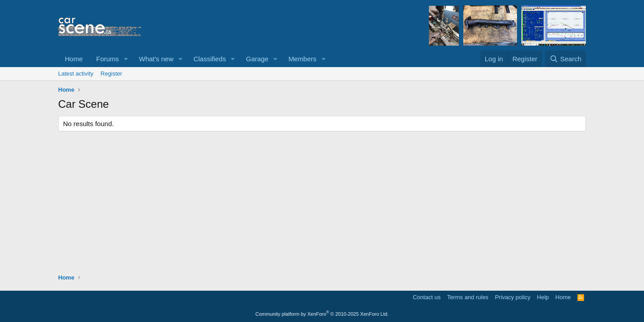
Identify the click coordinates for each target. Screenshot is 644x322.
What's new (156, 59)
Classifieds (210, 59)
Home (74, 59)
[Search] (566, 59)
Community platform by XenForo (322, 314)
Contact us (427, 297)
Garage (257, 59)
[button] (126, 59)
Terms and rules (468, 297)
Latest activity (76, 74)
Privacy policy (513, 297)
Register (111, 74)
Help (543, 297)
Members (303, 59)
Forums (108, 59)
